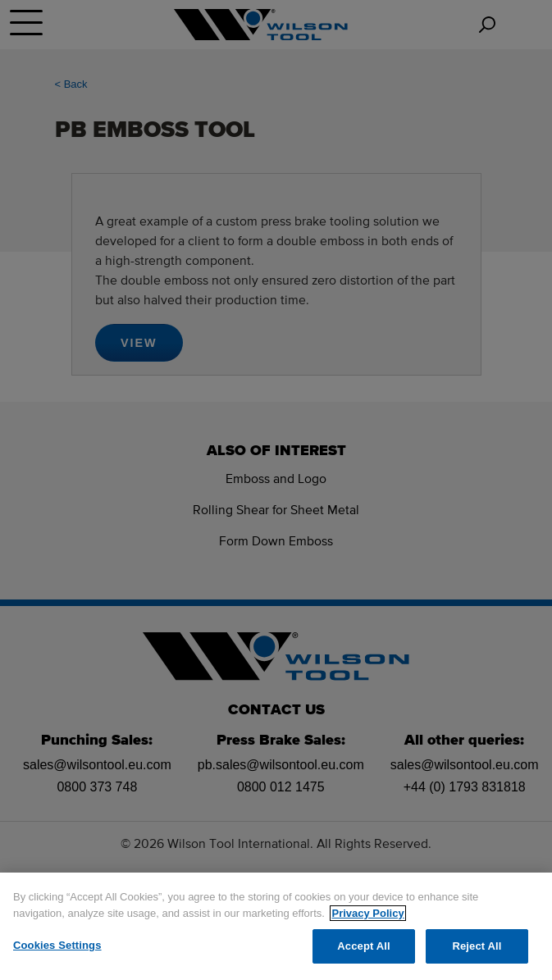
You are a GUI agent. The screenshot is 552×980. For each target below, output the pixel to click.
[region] (276, 926)
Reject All (477, 946)
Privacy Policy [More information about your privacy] (367, 913)
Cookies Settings (57, 945)
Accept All (363, 946)
